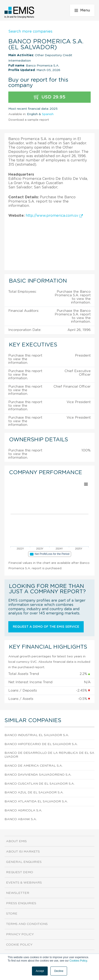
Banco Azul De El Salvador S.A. (34, 792)
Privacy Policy (20, 934)
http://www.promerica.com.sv (54, 216)
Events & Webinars (24, 883)
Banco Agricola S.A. (23, 810)
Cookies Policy (78, 961)
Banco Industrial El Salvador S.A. (37, 735)
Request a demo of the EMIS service (46, 627)
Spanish (48, 114)
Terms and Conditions (27, 924)
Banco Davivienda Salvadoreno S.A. (38, 775)
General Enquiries (24, 862)
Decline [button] (59, 971)
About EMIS (16, 841)
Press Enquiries (21, 903)
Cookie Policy (19, 945)
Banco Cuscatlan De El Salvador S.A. (39, 784)
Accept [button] (40, 971)
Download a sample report (29, 120)
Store (12, 914)
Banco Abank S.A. (21, 819)
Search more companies (30, 31)
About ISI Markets (23, 852)
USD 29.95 (50, 97)
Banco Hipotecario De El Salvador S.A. (41, 744)
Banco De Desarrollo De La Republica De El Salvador (49, 755)
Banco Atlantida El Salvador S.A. (36, 801)
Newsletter (18, 893)
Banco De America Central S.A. (34, 766)
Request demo (20, 872)
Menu (82, 10)
